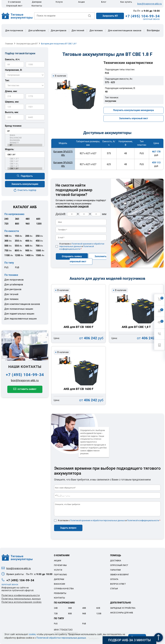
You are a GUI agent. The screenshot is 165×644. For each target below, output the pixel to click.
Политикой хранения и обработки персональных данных (98, 520)
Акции (81, 2)
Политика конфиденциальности (21, 595)
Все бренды (153, 30)
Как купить (126, 2)
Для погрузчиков (14, 30)
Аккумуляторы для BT (27, 44)
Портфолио (60, 575)
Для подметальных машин (19, 314)
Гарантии (115, 570)
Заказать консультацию (25, 184)
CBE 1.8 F (25, 169)
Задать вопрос (68, 528)
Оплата (114, 579)
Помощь (116, 555)
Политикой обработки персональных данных (61, 638)
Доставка (116, 561)
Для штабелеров (37, 30)
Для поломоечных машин (19, 309)
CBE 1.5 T (25, 159)
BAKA (25, 135)
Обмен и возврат (119, 575)
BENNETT (25, 143)
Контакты (37, 6)
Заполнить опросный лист (134, 118)
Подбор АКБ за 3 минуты (129, 640)
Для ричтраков (59, 30)
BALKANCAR (25, 138)
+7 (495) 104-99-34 (143, 16)
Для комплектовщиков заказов (125, 30)
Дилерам (37, 2)
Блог (104, 2)
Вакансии (59, 584)
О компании (14, 2)
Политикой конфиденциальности (143, 520)
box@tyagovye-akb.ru (150, 4)
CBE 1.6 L (25, 164)
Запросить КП (110, 16)
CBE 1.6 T (25, 166)
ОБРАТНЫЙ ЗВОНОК (151, 19)
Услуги (59, 2)
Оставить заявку (27, 389)
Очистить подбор (27, 190)
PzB (17, 267)
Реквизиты (60, 593)
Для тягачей (78, 30)
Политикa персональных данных (21, 599)
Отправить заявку (72, 256)
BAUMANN (25, 140)
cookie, (32, 634)
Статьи (114, 589)
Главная (9, 44)
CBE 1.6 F (25, 161)
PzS (6, 267)
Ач (8, 236)
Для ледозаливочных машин (21, 319)
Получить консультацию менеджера (134, 110)
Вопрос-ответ (118, 584)
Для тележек (96, 30)
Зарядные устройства (123, 608)
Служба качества (64, 589)
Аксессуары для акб (122, 613)
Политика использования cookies (21, 602)
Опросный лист (14, 6)
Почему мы (60, 565)
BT (25, 145)
